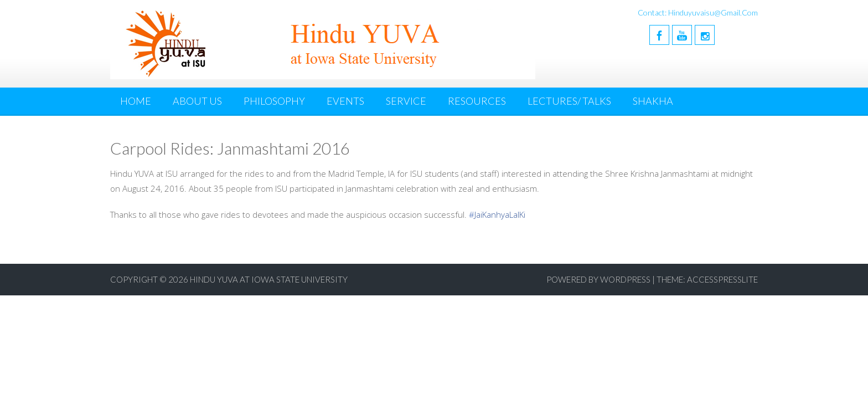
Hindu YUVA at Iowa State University (269, 279)
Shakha (653, 101)
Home (136, 101)
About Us (197, 101)
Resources (477, 101)
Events (345, 101)
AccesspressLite (722, 279)
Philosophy (274, 101)
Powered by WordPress (598, 279)
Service (406, 101)
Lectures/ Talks (569, 101)
